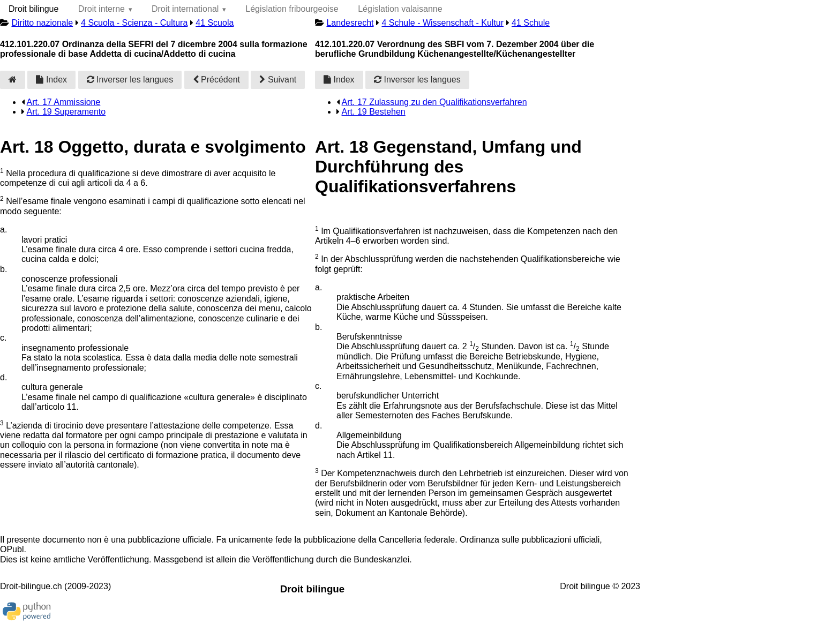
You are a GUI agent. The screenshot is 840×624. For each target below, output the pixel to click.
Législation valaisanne (400, 9)
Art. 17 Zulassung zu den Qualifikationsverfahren (434, 102)
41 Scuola (215, 23)
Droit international (185, 9)
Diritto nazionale (42, 23)
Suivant (278, 80)
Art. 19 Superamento (66, 112)
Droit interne (102, 9)
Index (51, 80)
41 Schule (531, 23)
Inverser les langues (130, 80)
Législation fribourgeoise (292, 9)
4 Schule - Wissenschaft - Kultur (442, 23)
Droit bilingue (33, 9)
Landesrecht (350, 23)
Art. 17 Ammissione (64, 102)
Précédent (216, 80)
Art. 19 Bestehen (374, 112)
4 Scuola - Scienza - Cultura (134, 23)
